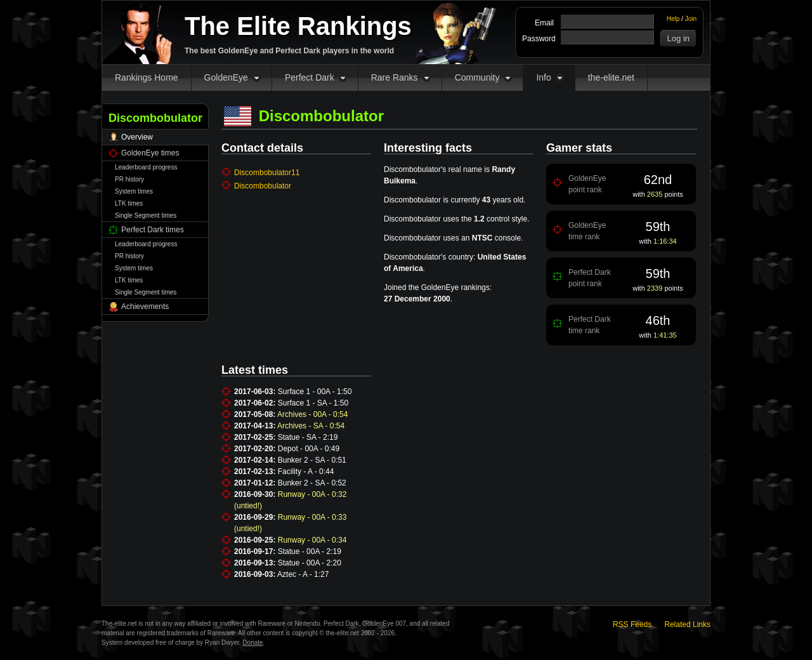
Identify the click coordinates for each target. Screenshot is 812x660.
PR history (129, 179)
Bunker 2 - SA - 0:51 (312, 460)
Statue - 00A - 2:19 (310, 551)
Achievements (145, 307)
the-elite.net (611, 77)
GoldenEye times (150, 153)
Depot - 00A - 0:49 (309, 449)
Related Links (687, 624)
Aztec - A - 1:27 (303, 574)
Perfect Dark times (153, 230)
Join (691, 19)
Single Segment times (146, 215)
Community (477, 77)
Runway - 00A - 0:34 (312, 540)
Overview (137, 137)
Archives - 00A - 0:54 (312, 414)
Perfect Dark (310, 77)
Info (543, 77)
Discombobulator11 (267, 173)
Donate (252, 643)
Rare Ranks (395, 77)
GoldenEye (226, 77)
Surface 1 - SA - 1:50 (313, 403)
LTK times (129, 203)
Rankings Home (147, 77)
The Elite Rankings (298, 26)
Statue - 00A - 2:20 (310, 563)
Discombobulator (263, 186)
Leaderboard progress (146, 167)
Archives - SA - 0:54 (311, 426)
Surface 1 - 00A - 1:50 (315, 392)
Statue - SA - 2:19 (308, 437)
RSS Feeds (632, 624)
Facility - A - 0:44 (306, 472)
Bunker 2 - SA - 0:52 (312, 483)
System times (134, 191)
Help (673, 19)
